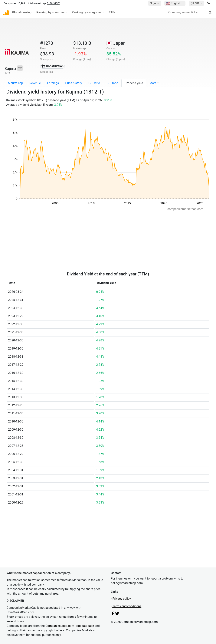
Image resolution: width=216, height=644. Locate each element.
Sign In (155, 3)
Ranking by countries (51, 12)
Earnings (53, 83)
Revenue (35, 83)
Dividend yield (134, 83)
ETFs (112, 12)
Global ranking (22, 12)
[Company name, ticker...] (189, 12)
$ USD (195, 3)
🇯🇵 (116, 43)
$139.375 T (53, 3)
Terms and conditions (127, 606)
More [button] (153, 83)
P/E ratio (94, 83)
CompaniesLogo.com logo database (70, 626)
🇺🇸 (174, 3)
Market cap (15, 83)
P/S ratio (112, 83)
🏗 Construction (52, 66)
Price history (74, 83)
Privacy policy (122, 599)
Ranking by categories (87, 12)
